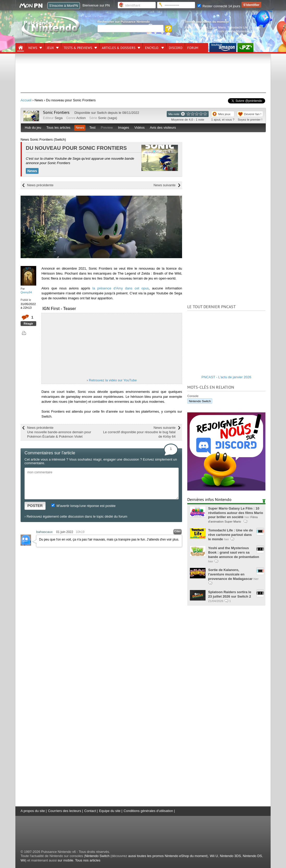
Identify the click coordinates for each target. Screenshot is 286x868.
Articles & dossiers (119, 48)
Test (92, 128)
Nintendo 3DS (230, 856)
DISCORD (176, 48)
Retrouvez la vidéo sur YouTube (113, 380)
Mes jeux (224, 114)
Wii (23, 860)
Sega (59, 118)
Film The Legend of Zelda (202, 35)
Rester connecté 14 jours (219, 6)
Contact (90, 811)
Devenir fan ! (253, 114)
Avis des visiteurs (163, 128)
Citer (178, 531)
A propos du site (33, 811)
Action (81, 118)
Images (124, 128)
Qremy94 (26, 292)
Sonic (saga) (108, 118)
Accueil (26, 100)
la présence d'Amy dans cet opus (121, 288)
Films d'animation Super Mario (205, 27)
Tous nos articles (88, 860)
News (33, 48)
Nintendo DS (252, 856)
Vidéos (140, 128)
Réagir (28, 323)
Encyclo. (152, 48)
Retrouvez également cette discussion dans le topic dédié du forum (77, 516)
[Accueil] (21, 48)
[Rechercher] (130, 29)
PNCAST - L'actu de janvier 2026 (226, 377)
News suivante (164, 185)
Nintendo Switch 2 (203, 31)
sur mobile (65, 860)
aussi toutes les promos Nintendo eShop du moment (167, 856)
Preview (107, 128)
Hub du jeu (33, 128)
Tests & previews (78, 48)
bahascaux (44, 532)
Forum (193, 48)
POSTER (35, 506)
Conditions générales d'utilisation (148, 811)
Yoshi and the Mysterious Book (238, 31)
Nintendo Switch (200, 401)
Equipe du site (110, 811)
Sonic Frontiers (56, 113)
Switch (102, 113)
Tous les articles (58, 128)
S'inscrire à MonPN (64, 6)
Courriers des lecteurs (64, 811)
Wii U (214, 856)
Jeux (50, 48)
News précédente (40, 185)
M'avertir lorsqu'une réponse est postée (83, 506)
